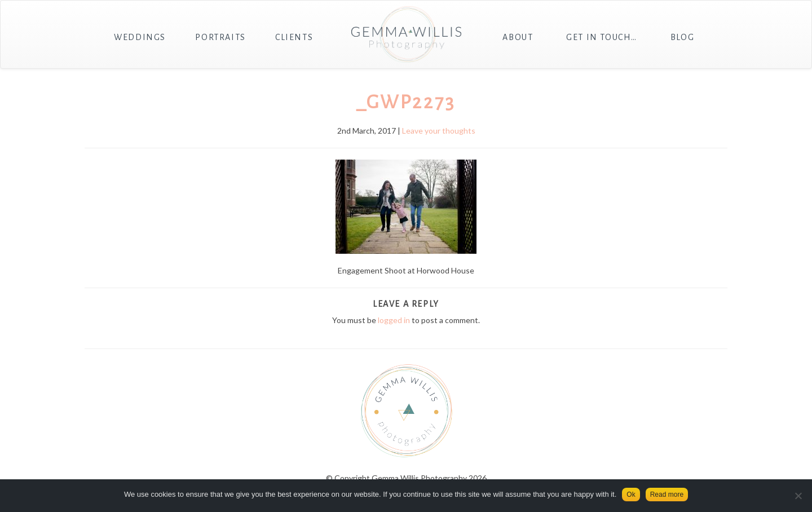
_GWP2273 (406, 102)
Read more (667, 495)
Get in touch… (602, 37)
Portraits (220, 37)
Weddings (140, 37)
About (518, 37)
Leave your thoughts (439, 131)
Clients (294, 37)
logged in (394, 320)
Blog (682, 37)
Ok (631, 495)
